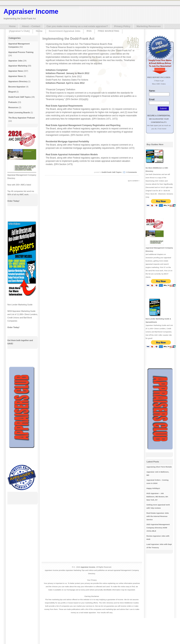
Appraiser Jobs (15, 61)
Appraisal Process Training (21, 52)
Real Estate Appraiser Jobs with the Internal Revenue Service (158, 516)
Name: (152, 91)
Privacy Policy (122, 26)
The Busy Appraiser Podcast (22, 118)
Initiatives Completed (57, 70)
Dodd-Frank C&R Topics (111, 172)
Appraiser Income (31, 11)
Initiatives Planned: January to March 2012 (67, 73)
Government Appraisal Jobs (65, 31)
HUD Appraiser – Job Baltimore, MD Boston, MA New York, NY (157, 497)
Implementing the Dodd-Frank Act (68, 39)
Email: (152, 99)
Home (12, 26)
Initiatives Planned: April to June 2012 (65, 83)
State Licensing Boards (19, 112)
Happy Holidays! (153, 488)
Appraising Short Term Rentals (159, 467)
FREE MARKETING (108, 31)
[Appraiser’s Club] (19, 31)
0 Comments (132, 172)
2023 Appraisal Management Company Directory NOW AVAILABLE (158, 528)
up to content (133, 181)
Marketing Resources (149, 26)
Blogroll (12, 92)
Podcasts (13, 102)
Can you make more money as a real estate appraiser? (77, 26)
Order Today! (13, 201)
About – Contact (31, 26)
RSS (89, 31)
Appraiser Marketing (18, 66)
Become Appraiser (17, 87)
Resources (13, 107)
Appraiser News (16, 71)
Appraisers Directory (18, 81)
